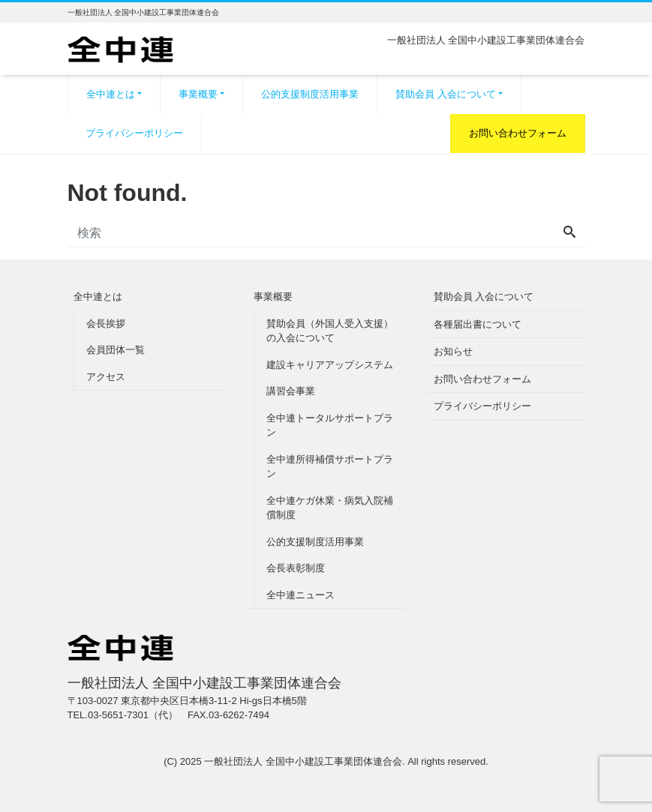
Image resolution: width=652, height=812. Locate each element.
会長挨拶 (106, 324)
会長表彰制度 (296, 568)
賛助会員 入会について (446, 94)
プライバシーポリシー (134, 133)
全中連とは (111, 94)
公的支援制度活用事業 (310, 94)
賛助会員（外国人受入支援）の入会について (330, 331)
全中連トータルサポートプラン (330, 425)
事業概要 (198, 94)
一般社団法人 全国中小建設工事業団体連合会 (303, 761)
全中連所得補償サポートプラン (330, 467)
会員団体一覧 (116, 350)
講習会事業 (291, 391)
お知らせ (453, 351)
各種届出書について (478, 324)
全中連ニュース (300, 595)
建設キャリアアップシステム (330, 365)
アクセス (106, 377)
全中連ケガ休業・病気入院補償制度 (330, 508)
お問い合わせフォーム (518, 133)
